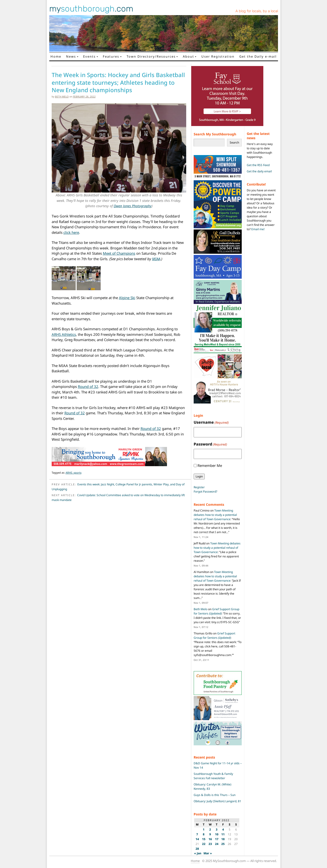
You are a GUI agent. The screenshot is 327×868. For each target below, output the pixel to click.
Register (199, 487)
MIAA (156, 259)
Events (89, 56)
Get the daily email (259, 171)
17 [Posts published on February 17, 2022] (217, 839)
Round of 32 (88, 386)
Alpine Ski (127, 298)
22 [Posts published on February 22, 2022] (204, 844)
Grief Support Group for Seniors (216, 611)
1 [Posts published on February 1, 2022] (204, 829)
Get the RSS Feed (258, 165)
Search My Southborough (215, 134)
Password (210, 444)
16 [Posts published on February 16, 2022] (210, 839)
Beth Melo (62, 96)
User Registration (218, 56)
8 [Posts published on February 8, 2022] (204, 834)
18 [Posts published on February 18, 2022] (223, 839)
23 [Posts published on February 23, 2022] (210, 844)
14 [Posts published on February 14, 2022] (197, 839)
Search (234, 142)
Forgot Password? (205, 491)
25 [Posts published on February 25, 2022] (223, 844)
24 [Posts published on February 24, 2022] (217, 844)
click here (71, 232)
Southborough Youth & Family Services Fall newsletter (213, 776)
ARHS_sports (74, 473)
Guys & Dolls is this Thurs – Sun (215, 795)
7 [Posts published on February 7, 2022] (197, 834)
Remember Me (210, 465)
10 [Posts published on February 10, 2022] (217, 834)
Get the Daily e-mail (258, 56)
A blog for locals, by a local (257, 11)
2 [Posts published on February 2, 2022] (210, 829)
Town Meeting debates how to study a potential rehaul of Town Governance (215, 515)
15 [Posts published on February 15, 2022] (204, 839)
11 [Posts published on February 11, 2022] (223, 834)
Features (111, 56)
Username (211, 422)
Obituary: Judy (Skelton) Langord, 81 (217, 801)
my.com (91, 9)
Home (56, 56)
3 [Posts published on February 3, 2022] (217, 829)
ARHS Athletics (64, 334)
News (71, 56)
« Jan (198, 853)
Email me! (258, 229)
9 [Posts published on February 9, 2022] (210, 834)
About (188, 56)
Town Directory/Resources (151, 56)
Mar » (208, 853)
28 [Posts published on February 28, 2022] (197, 849)
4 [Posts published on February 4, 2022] (223, 829)
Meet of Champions (119, 253)
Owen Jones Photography (133, 206)
